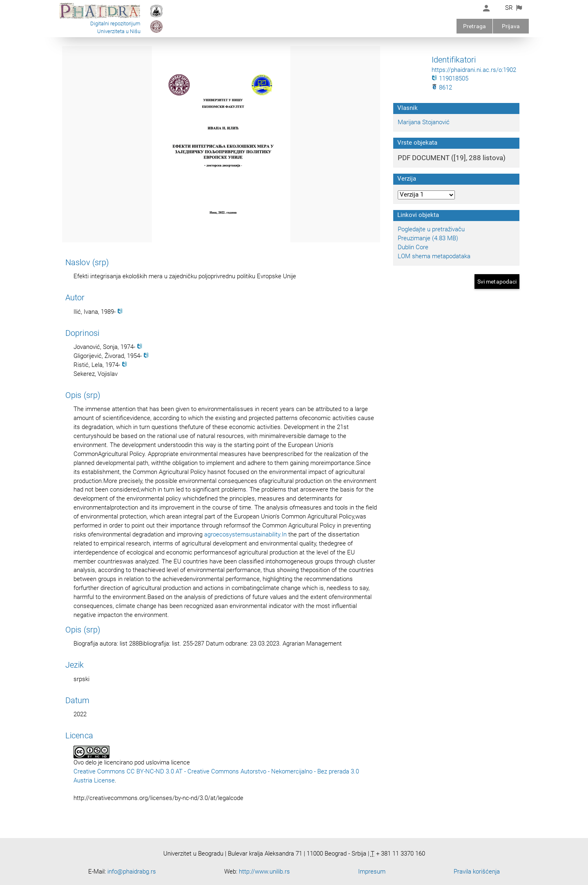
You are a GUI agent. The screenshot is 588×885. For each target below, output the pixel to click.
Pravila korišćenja (477, 872)
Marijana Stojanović (424, 122)
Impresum (372, 872)
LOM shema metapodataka (434, 256)
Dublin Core (413, 247)
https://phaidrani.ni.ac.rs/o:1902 (474, 70)
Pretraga (474, 26)
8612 (442, 87)
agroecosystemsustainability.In (245, 534)
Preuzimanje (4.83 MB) (428, 238)
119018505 (450, 78)
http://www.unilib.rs (264, 872)
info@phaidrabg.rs (132, 872)
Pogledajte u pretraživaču (431, 229)
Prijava (511, 26)
